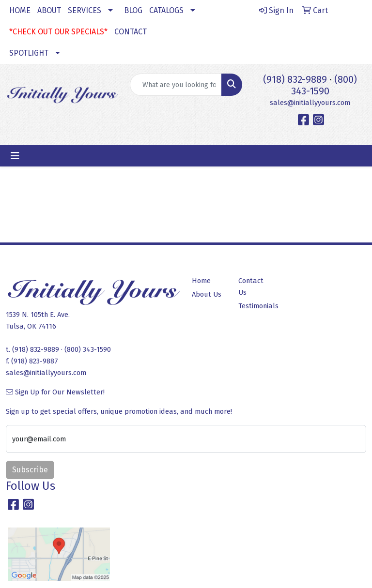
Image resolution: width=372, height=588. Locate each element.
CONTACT (131, 32)
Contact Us (251, 286)
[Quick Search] (176, 85)
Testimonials (256, 306)
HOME (20, 10)
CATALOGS (166, 10)
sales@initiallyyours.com (310, 103)
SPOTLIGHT (29, 53)
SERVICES (85, 10)
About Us (207, 294)
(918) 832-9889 (295, 79)
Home (201, 281)
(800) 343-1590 (324, 85)
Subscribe (30, 470)
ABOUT (49, 10)
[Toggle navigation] (15, 156)
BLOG (133, 10)
